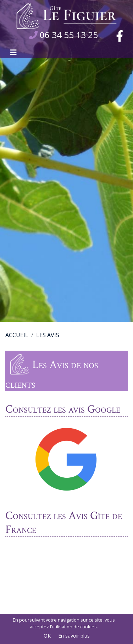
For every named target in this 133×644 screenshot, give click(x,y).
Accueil (17, 335)
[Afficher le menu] (13, 52)
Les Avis (48, 335)
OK (47, 636)
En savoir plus (74, 636)
